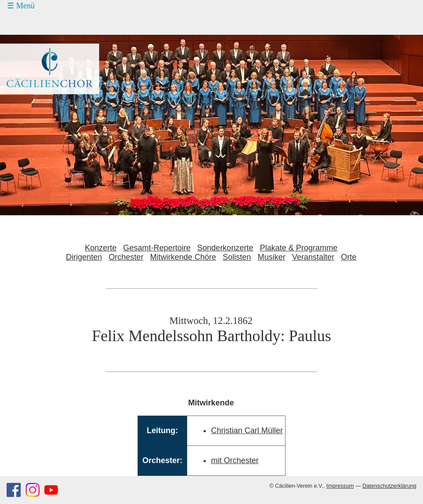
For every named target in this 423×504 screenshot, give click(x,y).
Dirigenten (84, 257)
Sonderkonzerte (225, 248)
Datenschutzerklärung (389, 486)
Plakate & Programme (299, 248)
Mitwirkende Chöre (183, 257)
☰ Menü (21, 6)
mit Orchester (235, 460)
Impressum (340, 486)
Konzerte (100, 248)
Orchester (126, 257)
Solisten (237, 257)
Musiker (272, 257)
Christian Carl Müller (247, 430)
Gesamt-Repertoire (157, 248)
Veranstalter (313, 257)
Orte (349, 257)
